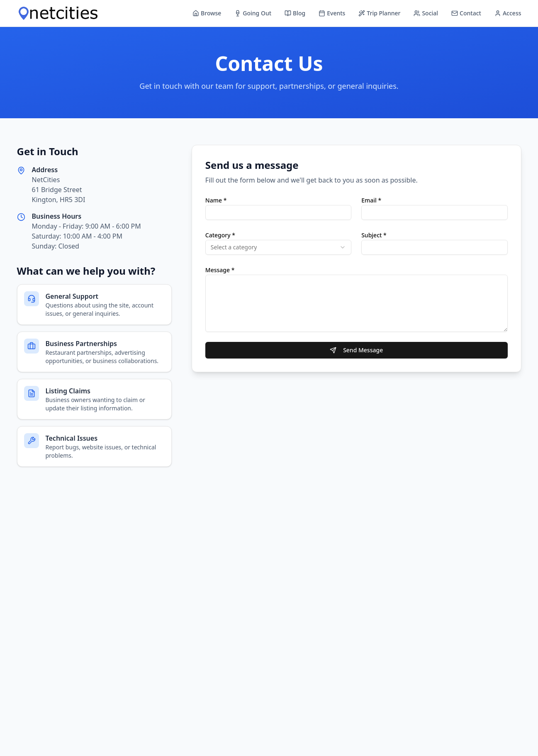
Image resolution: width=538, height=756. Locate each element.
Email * (371, 200)
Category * (220, 235)
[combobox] (278, 247)
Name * (216, 200)
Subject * (374, 235)
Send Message (356, 350)
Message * (220, 270)
